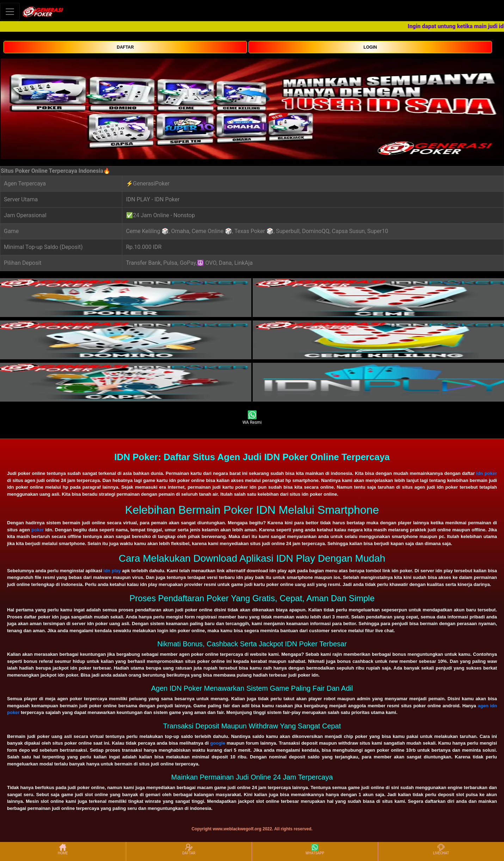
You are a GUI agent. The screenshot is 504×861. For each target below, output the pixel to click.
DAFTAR (125, 47)
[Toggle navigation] (10, 11)
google (218, 743)
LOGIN (370, 47)
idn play (112, 571)
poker (38, 530)
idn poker (487, 473)
